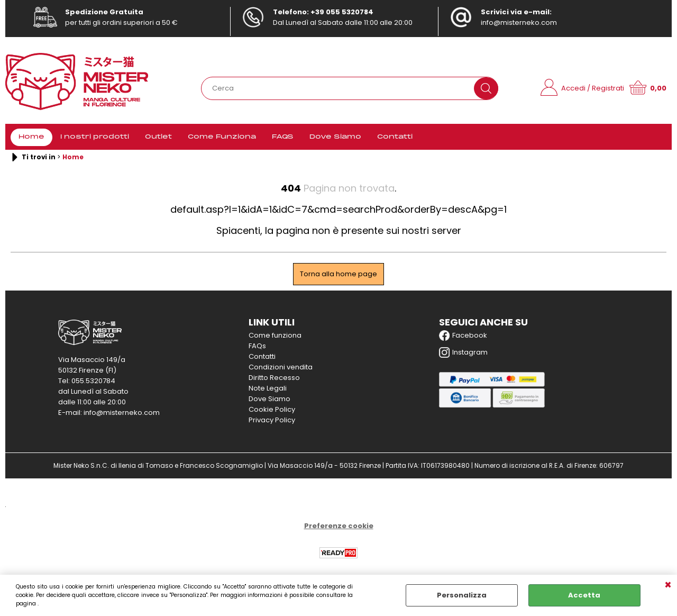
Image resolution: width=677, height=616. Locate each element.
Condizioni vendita (281, 367)
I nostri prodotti (95, 137)
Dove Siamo (335, 137)
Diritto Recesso (274, 378)
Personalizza (462, 595)
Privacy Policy (272, 420)
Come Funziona (222, 137)
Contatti (395, 137)
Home (31, 137)
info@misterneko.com (519, 22)
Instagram (463, 352)
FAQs (257, 346)
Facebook (463, 336)
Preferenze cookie (339, 526)
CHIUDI (668, 585)
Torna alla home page (338, 274)
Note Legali (268, 388)
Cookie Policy (272, 409)
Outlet (158, 137)
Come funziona (275, 335)
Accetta (584, 595)
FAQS (283, 137)
